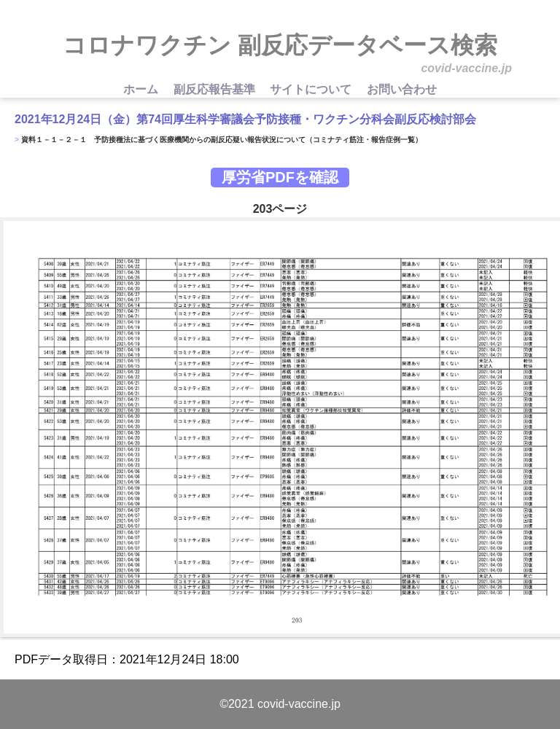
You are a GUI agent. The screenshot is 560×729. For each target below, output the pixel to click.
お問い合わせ (402, 89)
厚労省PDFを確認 (280, 177)
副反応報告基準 (216, 89)
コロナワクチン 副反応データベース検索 (280, 45)
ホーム (142, 89)
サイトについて (312, 89)
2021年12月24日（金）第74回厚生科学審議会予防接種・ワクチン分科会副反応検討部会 (245, 119)
